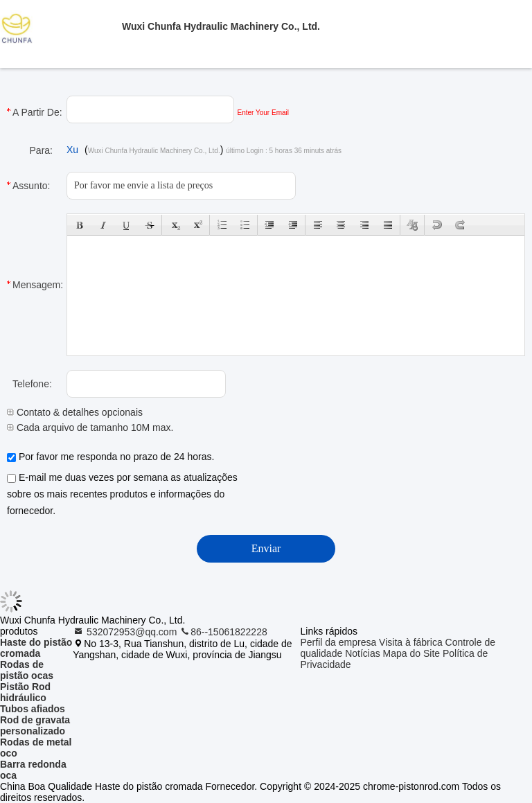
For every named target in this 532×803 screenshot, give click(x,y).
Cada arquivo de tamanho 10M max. (90, 427)
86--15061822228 (223, 632)
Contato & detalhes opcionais (75, 412)
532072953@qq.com (126, 632)
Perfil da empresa (339, 642)
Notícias (363, 653)
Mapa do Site (412, 653)
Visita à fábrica (411, 642)
